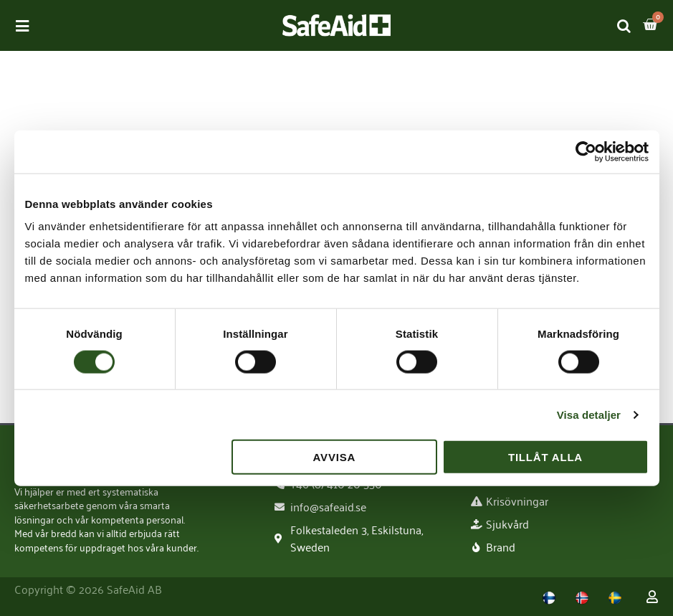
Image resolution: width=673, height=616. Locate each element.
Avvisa (335, 457)
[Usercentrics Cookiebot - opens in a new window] (586, 151)
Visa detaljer (589, 414)
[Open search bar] (624, 25)
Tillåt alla (545, 457)
